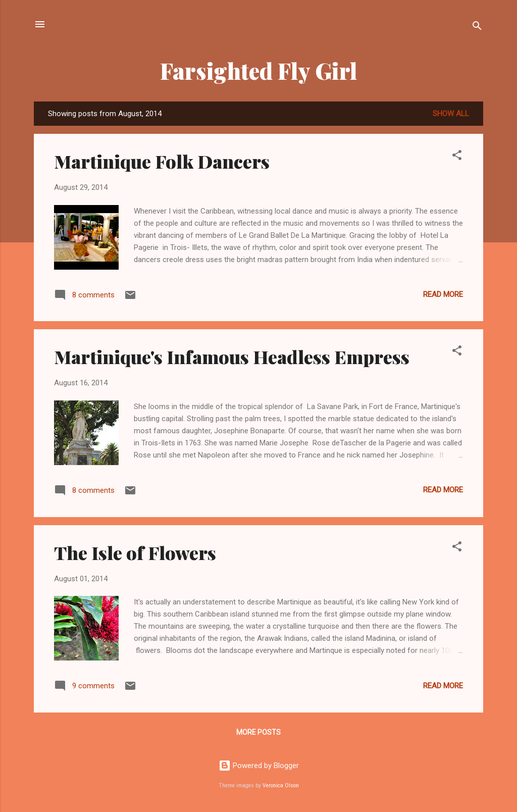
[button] (457, 157)
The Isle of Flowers (135, 552)
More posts (258, 732)
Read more (443, 294)
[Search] (477, 28)
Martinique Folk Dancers (162, 161)
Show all (451, 114)
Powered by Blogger (259, 766)
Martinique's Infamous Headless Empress (232, 357)
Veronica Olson (281, 785)
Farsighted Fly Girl (259, 70)
